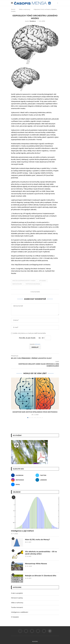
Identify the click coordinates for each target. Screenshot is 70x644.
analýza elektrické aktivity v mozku (24, 281)
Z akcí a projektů (17, 593)
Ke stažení (17, 435)
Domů (13, 9)
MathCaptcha (38, 344)
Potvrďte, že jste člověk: (27, 338)
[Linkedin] (47, 480)
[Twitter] (47, 475)
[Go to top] (35, 641)
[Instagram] (23, 480)
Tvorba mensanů (17, 607)
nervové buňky (17, 284)
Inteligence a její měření (22, 531)
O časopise (15, 617)
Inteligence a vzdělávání (20, 612)
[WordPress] (50, 631)
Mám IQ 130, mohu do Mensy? (37, 540)
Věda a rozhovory (25, 9)
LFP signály (43, 281)
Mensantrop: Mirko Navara (36, 564)
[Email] (23, 484)
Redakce (33, 21)
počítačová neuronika (33, 284)
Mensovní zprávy (17, 598)
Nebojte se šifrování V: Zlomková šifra (41, 576)
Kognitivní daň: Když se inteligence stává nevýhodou (35, 412)
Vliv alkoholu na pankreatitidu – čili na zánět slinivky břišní (41, 553)
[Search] (54, 3)
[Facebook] (23, 475)
